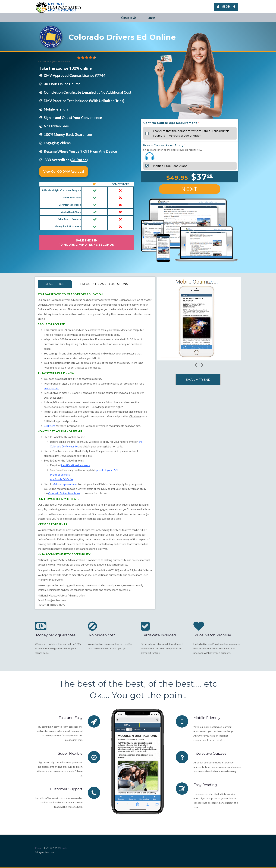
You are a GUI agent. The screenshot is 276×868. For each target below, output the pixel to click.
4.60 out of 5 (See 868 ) (55, 61)
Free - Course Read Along (164, 145)
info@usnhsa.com (55, 600)
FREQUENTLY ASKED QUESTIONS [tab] (106, 284)
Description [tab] (55, 284)
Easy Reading (205, 785)
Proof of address (60, 475)
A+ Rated (79, 160)
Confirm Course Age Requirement (170, 123)
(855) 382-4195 (52, 848)
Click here (135, 416)
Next (190, 189)
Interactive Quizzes (210, 753)
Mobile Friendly (207, 718)
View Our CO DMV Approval (64, 172)
